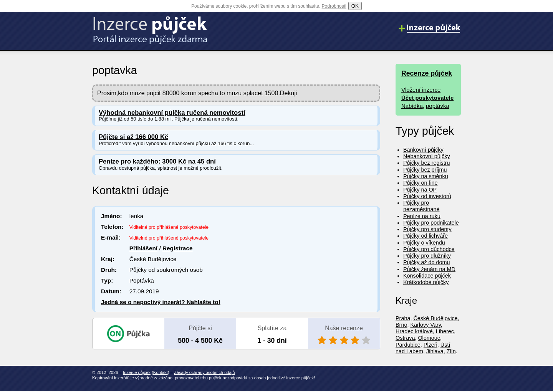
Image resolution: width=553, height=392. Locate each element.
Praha (403, 318)
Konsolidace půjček (427, 276)
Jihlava (435, 351)
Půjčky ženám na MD (429, 269)
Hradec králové (414, 331)
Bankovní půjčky (423, 150)
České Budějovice (435, 318)
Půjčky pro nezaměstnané (421, 206)
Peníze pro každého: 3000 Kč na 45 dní (157, 161)
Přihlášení (143, 248)
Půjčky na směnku (426, 176)
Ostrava (405, 338)
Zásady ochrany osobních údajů (204, 372)
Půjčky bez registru (427, 163)
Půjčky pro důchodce (429, 249)
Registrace (178, 248)
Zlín (451, 351)
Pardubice (408, 345)
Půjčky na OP (420, 190)
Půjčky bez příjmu (425, 170)
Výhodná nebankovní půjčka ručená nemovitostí (172, 113)
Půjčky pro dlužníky (427, 256)
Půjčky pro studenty (427, 229)
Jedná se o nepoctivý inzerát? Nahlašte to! (161, 302)
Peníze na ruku (422, 216)
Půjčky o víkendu (424, 243)
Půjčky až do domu (427, 262)
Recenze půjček (427, 73)
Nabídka (412, 106)
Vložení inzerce (421, 90)
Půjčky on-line (421, 183)
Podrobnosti (334, 6)
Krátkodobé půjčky (426, 282)
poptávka (438, 106)
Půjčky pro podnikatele (431, 223)
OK (355, 6)
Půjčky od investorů (427, 196)
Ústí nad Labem (423, 348)
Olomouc (429, 338)
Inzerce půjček (137, 372)
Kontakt (161, 372)
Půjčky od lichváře (426, 236)
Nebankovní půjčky (427, 156)
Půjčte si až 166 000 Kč (133, 137)
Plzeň (430, 345)
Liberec (445, 331)
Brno (401, 325)
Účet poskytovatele (427, 98)
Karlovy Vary (425, 325)
